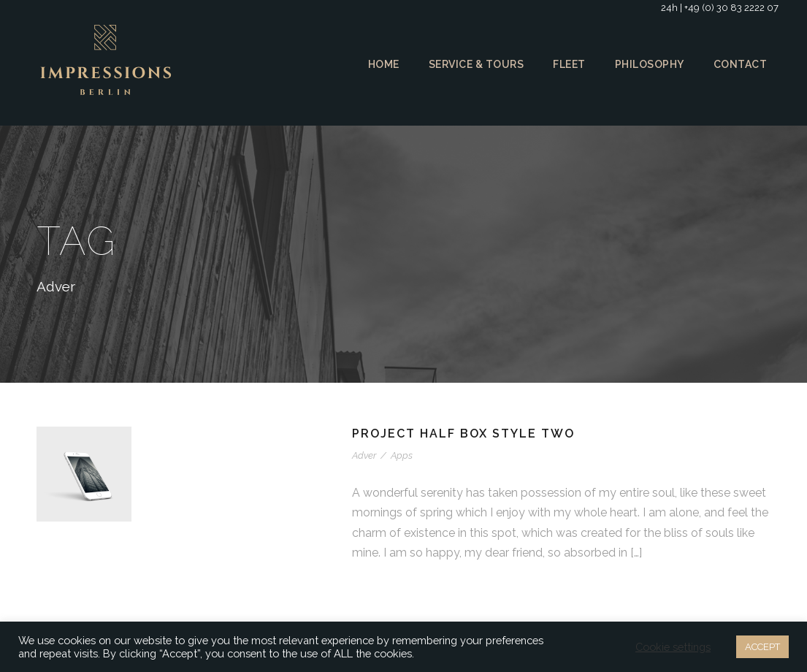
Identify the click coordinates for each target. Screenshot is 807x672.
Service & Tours (473, 64)
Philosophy (650, 64)
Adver (364, 455)
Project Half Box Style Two (466, 434)
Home (378, 64)
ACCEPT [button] (761, 647)
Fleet (569, 64)
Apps (399, 455)
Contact (741, 64)
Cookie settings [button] (670, 647)
